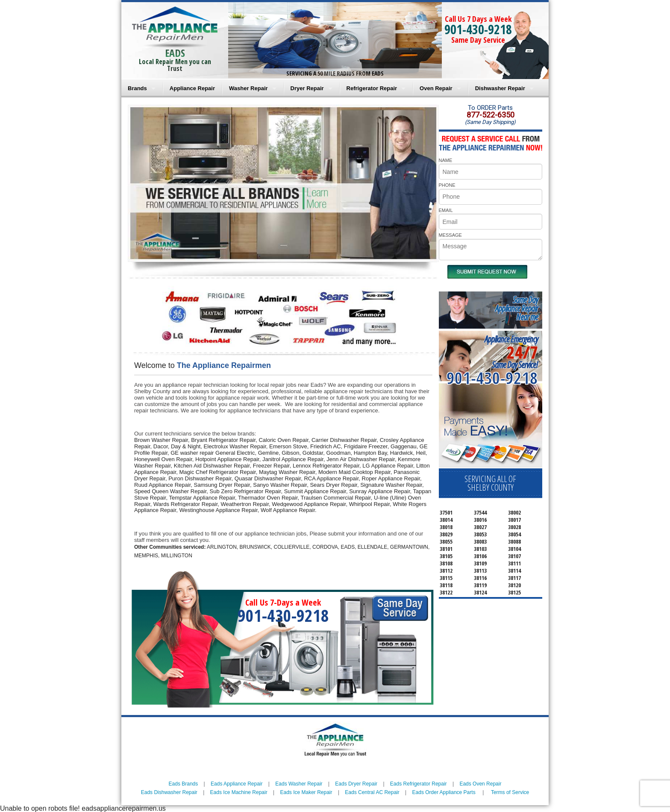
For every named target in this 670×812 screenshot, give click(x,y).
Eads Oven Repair (480, 784)
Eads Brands (184, 784)
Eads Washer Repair (299, 784)
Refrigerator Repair (372, 88)
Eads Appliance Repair (237, 784)
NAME (446, 160)
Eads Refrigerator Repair (419, 784)
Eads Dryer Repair (356, 784)
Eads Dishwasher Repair (169, 792)
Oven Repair (436, 88)
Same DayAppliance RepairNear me (517, 308)
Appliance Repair (192, 88)
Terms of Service (510, 792)
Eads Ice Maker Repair (306, 792)
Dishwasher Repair (500, 88)
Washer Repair (248, 88)
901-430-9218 (478, 29)
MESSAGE (450, 235)
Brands (137, 88)
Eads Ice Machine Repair (239, 792)
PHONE (447, 185)
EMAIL (446, 210)
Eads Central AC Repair (372, 792)
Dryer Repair (307, 88)
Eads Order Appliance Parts (444, 792)
